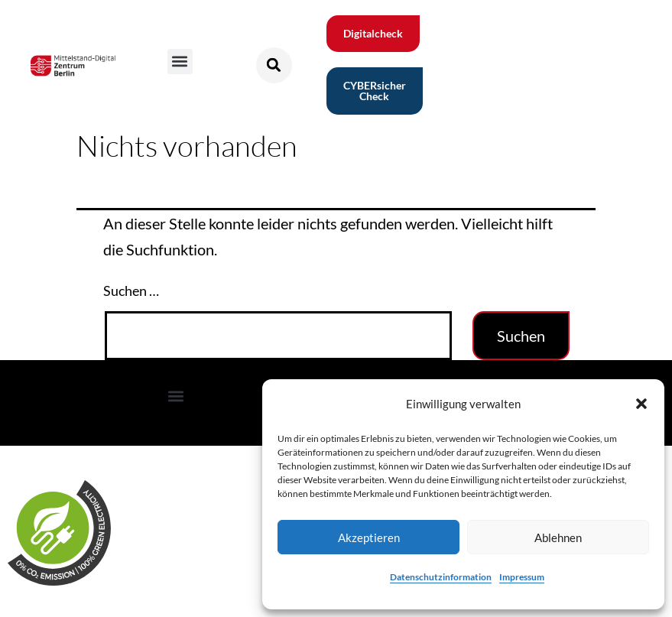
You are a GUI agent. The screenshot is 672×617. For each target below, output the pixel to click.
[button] (641, 404)
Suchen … (131, 291)
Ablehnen (558, 537)
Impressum (522, 577)
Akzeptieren (369, 537)
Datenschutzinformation (441, 577)
